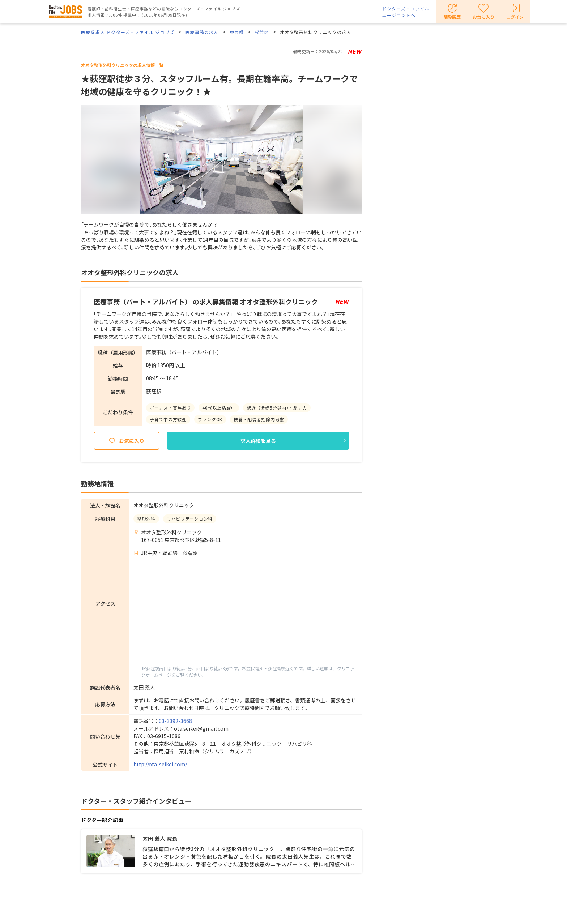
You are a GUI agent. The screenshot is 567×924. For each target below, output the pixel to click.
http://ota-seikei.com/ (160, 764)
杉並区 (262, 32)
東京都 (237, 32)
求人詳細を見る (258, 441)
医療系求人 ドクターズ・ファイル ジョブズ (128, 32)
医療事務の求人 (202, 32)
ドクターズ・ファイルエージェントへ (406, 12)
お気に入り (132, 441)
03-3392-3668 (175, 721)
